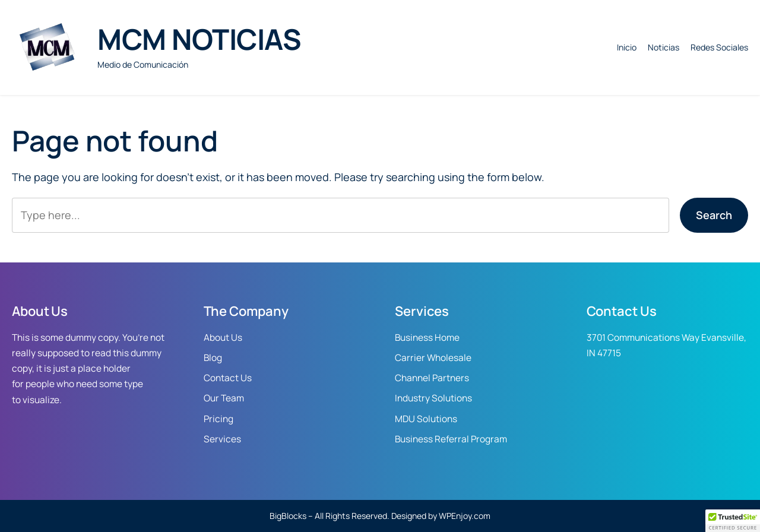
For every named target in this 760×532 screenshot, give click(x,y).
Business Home (427, 338)
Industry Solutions (433, 398)
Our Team (224, 398)
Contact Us (228, 378)
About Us (223, 338)
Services (222, 439)
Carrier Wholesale (433, 358)
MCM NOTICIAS (199, 39)
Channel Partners (432, 378)
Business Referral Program (451, 439)
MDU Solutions (426, 419)
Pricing (218, 419)
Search (714, 215)
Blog (213, 358)
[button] (733, 521)
